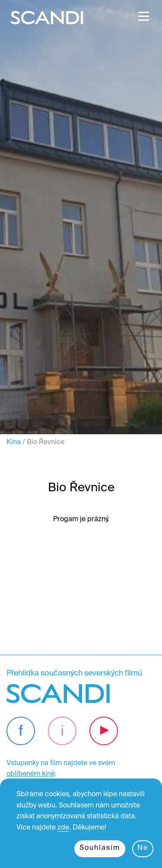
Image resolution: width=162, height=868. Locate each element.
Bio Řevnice (46, 442)
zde (63, 828)
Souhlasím (100, 848)
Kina (14, 442)
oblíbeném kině (31, 774)
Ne (143, 848)
